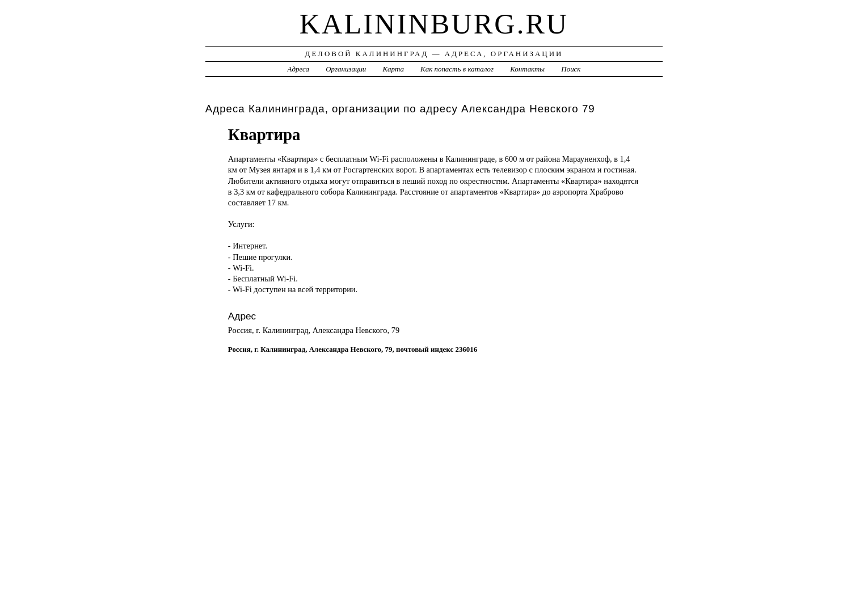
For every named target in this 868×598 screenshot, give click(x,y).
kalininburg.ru (434, 24)
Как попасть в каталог (457, 69)
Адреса (298, 69)
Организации (346, 69)
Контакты (527, 69)
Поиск (571, 69)
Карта (393, 69)
